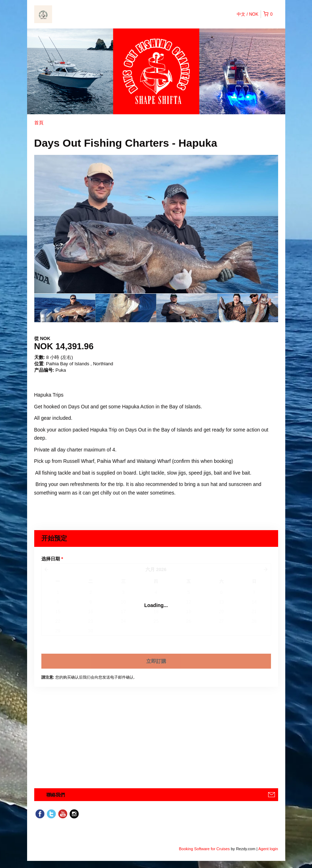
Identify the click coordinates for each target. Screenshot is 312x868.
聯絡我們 (56, 795)
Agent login (268, 849)
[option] (65, 308)
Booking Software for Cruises (205, 849)
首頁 (39, 123)
